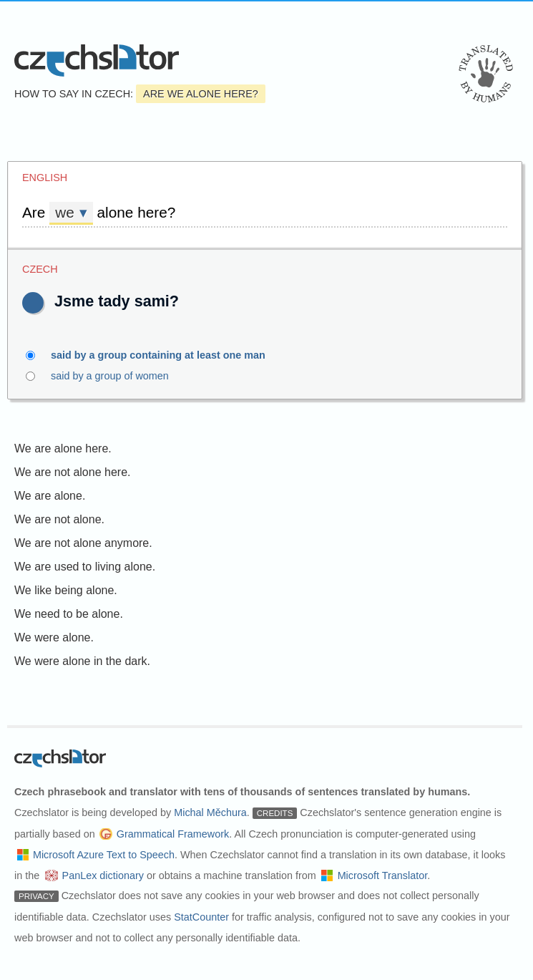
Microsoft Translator (383, 875)
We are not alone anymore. (83, 543)
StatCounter (201, 917)
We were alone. (54, 637)
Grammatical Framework (173, 834)
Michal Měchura (210, 812)
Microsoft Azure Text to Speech (104, 855)
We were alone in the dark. (82, 661)
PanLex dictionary (103, 875)
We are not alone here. (72, 472)
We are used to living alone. (85, 567)
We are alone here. (63, 448)
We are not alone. (59, 519)
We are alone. (50, 496)
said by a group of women (118, 376)
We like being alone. (66, 590)
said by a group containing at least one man (166, 355)
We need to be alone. (69, 614)
